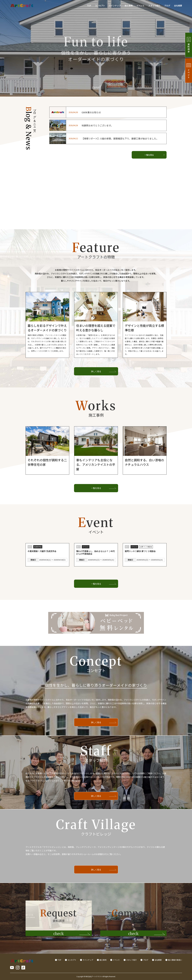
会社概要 (178, 6)
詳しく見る (96, 371)
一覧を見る (154, 155)
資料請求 (188, 45)
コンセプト (100, 6)
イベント (141, 6)
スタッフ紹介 (154, 6)
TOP (89, 6)
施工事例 (129, 6)
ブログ (167, 6)
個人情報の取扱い (175, 960)
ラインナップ (115, 6)
